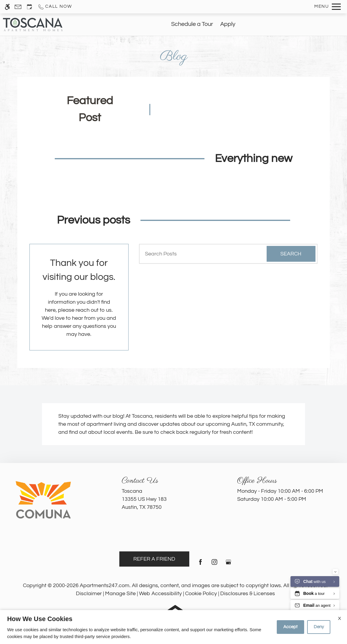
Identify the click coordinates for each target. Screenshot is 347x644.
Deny (319, 627)
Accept (290, 627)
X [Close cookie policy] (340, 618)
